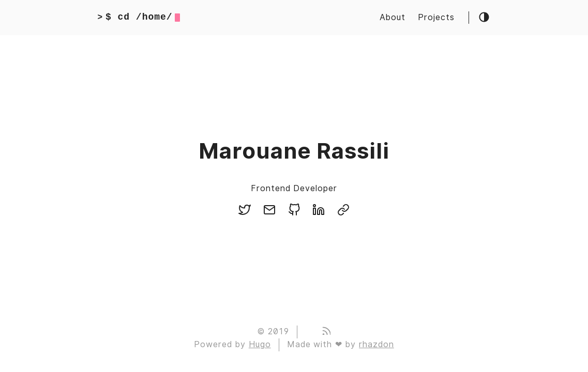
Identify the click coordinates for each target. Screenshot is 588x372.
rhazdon (376, 344)
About (393, 17)
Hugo (260, 344)
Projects (436, 17)
